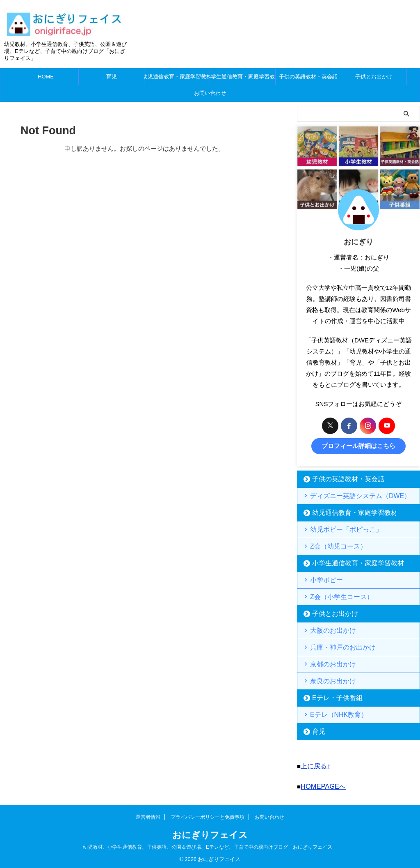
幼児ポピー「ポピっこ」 (339, 529)
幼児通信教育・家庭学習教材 (177, 77)
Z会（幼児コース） (332, 545)
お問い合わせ (210, 93)
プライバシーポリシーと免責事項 (208, 814)
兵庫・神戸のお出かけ (336, 646)
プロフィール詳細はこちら (358, 446)
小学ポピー (323, 579)
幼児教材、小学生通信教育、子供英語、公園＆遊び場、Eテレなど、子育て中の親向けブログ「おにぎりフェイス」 (210, 844)
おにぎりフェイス (210, 832)
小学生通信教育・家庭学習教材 (243, 77)
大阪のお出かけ (328, 630)
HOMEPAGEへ (321, 784)
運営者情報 (148, 814)
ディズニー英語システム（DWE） (350, 495)
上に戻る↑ (315, 765)
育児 (112, 77)
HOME (46, 77)
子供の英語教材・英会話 (308, 77)
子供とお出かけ (374, 77)
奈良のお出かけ (328, 680)
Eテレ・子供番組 (331, 697)
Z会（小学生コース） (335, 596)
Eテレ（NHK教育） (333, 714)
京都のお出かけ (328, 663)
